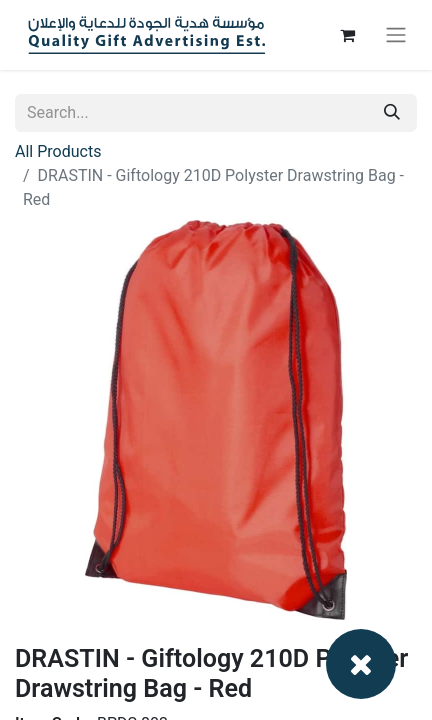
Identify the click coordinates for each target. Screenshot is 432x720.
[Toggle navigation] (396, 35)
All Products (58, 151)
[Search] (392, 113)
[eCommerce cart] (347, 35)
